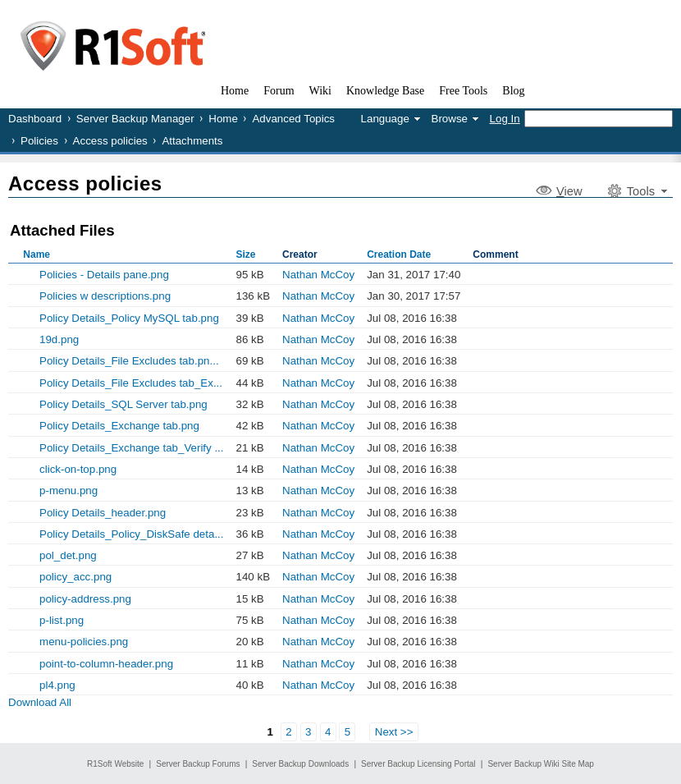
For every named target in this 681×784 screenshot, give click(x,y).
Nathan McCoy (318, 275)
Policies (39, 141)
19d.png (59, 339)
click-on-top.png (78, 469)
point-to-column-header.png (106, 664)
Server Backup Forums (198, 764)
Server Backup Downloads (300, 764)
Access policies (110, 141)
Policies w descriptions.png (105, 296)
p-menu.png (69, 491)
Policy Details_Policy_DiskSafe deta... (131, 534)
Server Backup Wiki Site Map (541, 764)
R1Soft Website (115, 764)
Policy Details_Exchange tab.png (119, 426)
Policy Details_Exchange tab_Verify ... (131, 448)
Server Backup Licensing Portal (418, 764)
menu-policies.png (84, 642)
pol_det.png (68, 555)
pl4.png (57, 685)
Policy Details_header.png (103, 513)
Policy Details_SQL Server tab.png (123, 404)
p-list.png (62, 620)
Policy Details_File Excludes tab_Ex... (131, 383)
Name (37, 254)
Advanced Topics (293, 119)
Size (246, 254)
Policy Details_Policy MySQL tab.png (129, 318)
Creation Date (399, 254)
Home (223, 119)
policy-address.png (85, 599)
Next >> (394, 732)
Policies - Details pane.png (104, 275)
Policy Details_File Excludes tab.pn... (129, 361)
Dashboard (35, 119)
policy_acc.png (75, 577)
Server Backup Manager (135, 119)
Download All (40, 702)
